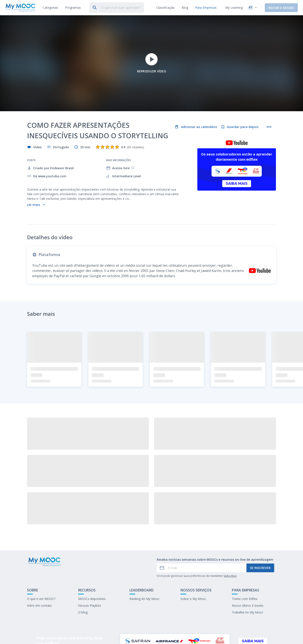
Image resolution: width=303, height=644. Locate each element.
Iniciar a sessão (281, 8)
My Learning (234, 8)
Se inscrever (260, 537)
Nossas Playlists (90, 574)
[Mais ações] (269, 127)
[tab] (50, 8)
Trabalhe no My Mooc (248, 581)
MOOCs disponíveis (92, 567)
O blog (83, 581)
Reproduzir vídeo (152, 63)
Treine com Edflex (245, 567)
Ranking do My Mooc (145, 567)
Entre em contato (40, 574)
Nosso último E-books (248, 574)
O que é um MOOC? (41, 567)
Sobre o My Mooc (193, 567)
